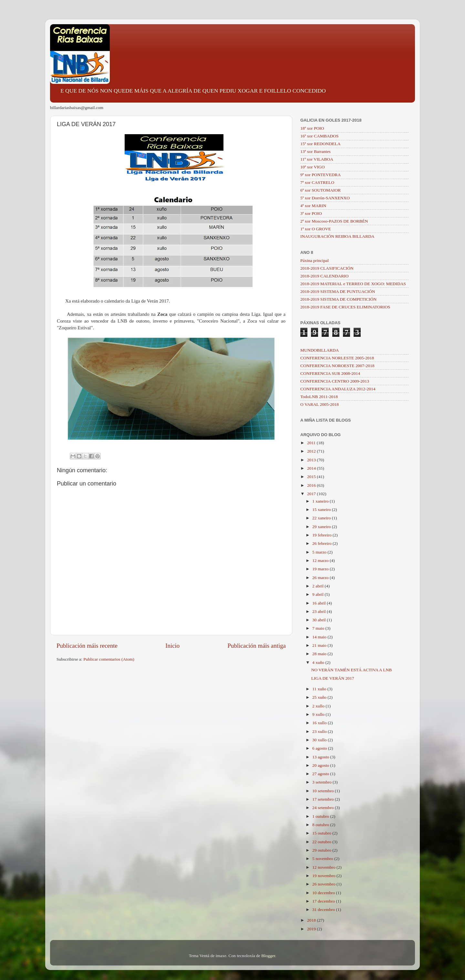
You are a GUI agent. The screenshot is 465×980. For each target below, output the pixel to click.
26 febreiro (322, 543)
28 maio (320, 654)
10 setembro (324, 791)
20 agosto (321, 765)
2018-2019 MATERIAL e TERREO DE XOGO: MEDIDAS (353, 284)
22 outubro (322, 842)
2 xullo (319, 706)
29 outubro (322, 850)
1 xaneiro (321, 501)
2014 (312, 468)
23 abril (320, 611)
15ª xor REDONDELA (320, 144)
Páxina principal (315, 260)
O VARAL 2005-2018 (320, 404)
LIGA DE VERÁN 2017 (333, 678)
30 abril (320, 620)
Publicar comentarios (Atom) (109, 659)
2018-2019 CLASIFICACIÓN (327, 268)
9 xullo (319, 714)
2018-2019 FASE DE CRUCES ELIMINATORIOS (345, 307)
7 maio (319, 628)
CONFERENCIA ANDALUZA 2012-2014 (338, 389)
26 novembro (324, 884)
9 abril (318, 594)
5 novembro (323, 859)
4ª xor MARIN (313, 206)
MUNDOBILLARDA (320, 350)
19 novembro (324, 876)
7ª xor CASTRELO (317, 182)
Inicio (172, 646)
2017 (312, 494)
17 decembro (324, 901)
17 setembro (324, 799)
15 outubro (322, 833)
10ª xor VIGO (312, 167)
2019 (312, 929)
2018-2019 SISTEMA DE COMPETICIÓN (338, 299)
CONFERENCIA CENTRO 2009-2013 (335, 381)
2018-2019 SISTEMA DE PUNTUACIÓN (338, 291)
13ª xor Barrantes (315, 151)
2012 (312, 451)
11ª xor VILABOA (317, 159)
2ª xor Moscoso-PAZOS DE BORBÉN (334, 221)
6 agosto (320, 748)
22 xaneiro (322, 518)
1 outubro (321, 816)
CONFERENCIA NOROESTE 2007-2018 (337, 366)
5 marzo (320, 552)
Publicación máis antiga (257, 646)
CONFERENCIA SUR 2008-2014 (330, 373)
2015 (312, 477)
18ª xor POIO (312, 128)
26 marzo (321, 578)
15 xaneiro (322, 510)
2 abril (318, 586)
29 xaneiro (322, 527)
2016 (312, 485)
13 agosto (321, 757)
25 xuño (320, 697)
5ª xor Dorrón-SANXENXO (325, 198)
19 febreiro (322, 535)
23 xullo (320, 731)
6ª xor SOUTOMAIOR (320, 190)
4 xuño (319, 662)
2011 (312, 443)
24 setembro (324, 808)
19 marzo (321, 569)
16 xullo (320, 723)
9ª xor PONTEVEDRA (320, 175)
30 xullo (320, 740)
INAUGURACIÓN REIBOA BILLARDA (337, 236)
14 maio (320, 637)
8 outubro (321, 825)
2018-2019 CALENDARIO (325, 276)
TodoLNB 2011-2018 (319, 397)
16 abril (320, 603)
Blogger (268, 956)
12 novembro (324, 867)
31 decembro (324, 910)
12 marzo (321, 560)
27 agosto (321, 774)
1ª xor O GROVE (316, 229)
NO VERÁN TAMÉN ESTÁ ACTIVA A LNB (351, 670)
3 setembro (322, 782)
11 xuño (320, 689)
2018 (312, 920)
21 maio (320, 645)
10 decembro (324, 893)
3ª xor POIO (311, 213)
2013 (312, 460)
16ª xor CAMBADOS (320, 136)
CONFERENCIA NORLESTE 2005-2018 (337, 358)
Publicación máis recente (87, 646)
